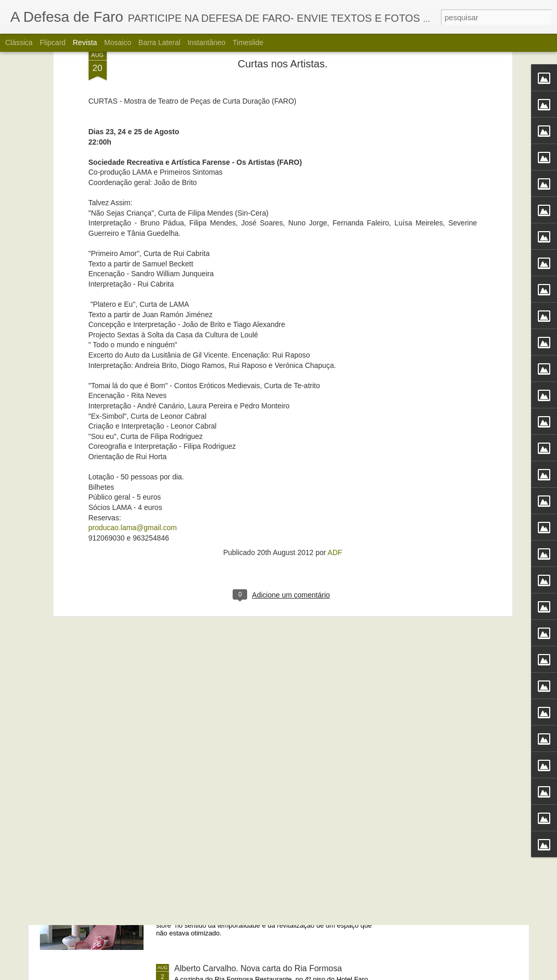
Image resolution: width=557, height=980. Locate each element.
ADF (335, 428)
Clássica (19, 42)
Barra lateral (159, 42)
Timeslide (248, 42)
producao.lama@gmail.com (133, 403)
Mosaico (118, 42)
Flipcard (53, 42)
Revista (85, 42)
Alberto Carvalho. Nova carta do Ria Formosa (258, 968)
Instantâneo (206, 42)
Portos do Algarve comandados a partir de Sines (263, 733)
